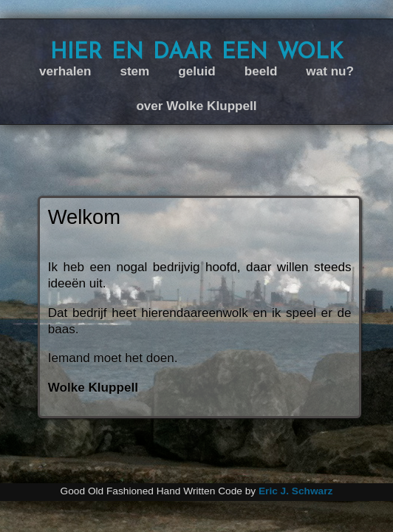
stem (134, 71)
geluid (196, 71)
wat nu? (330, 71)
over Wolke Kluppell (196, 106)
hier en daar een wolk (197, 51)
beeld (261, 71)
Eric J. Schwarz (295, 491)
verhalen (65, 71)
